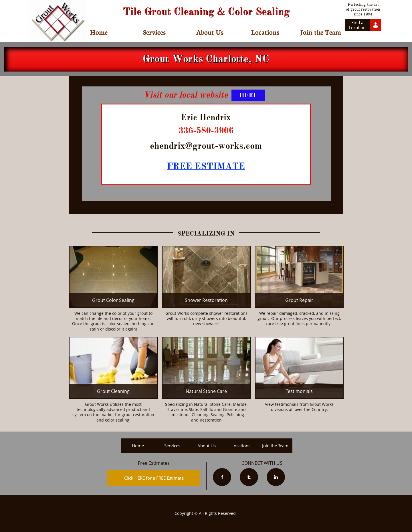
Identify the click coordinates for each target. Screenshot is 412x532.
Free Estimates (154, 463)
